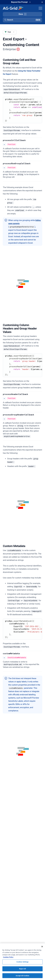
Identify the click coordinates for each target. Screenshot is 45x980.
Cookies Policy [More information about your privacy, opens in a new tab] (8, 958)
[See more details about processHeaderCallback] (4, 398)
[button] (22, 20)
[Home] (13, 8)
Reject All (22, 970)
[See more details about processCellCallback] (4, 144)
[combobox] (10, 32)
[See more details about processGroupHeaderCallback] (4, 419)
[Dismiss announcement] (42, 2)
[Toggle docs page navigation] (22, 14)
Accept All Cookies (22, 977)
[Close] (42, 948)
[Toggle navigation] (40, 8)
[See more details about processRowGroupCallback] (4, 168)
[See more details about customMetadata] (4, 658)
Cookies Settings (22, 963)
